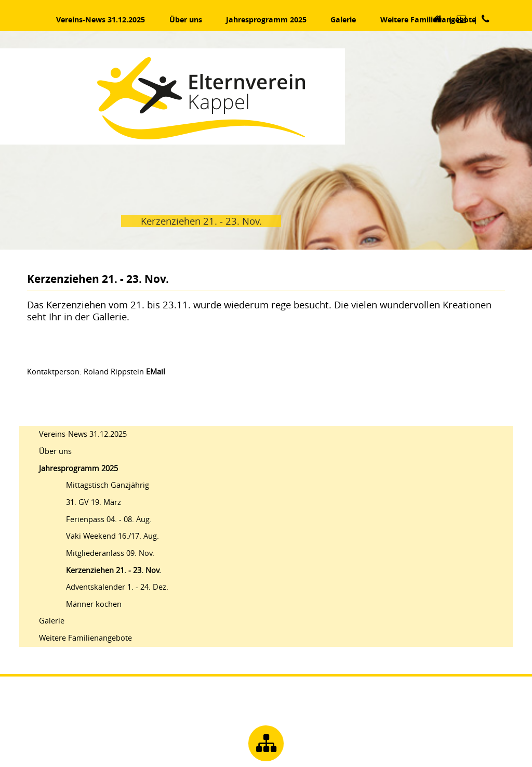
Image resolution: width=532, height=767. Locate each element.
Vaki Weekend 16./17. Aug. (112, 536)
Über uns (55, 451)
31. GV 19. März (94, 502)
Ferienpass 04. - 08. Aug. (109, 519)
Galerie (52, 621)
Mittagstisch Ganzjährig (108, 485)
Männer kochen (94, 604)
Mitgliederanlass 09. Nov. (110, 553)
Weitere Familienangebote (85, 638)
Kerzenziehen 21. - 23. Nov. (114, 570)
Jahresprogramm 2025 (78, 468)
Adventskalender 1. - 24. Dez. (117, 587)
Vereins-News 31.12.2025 (83, 434)
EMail (156, 372)
